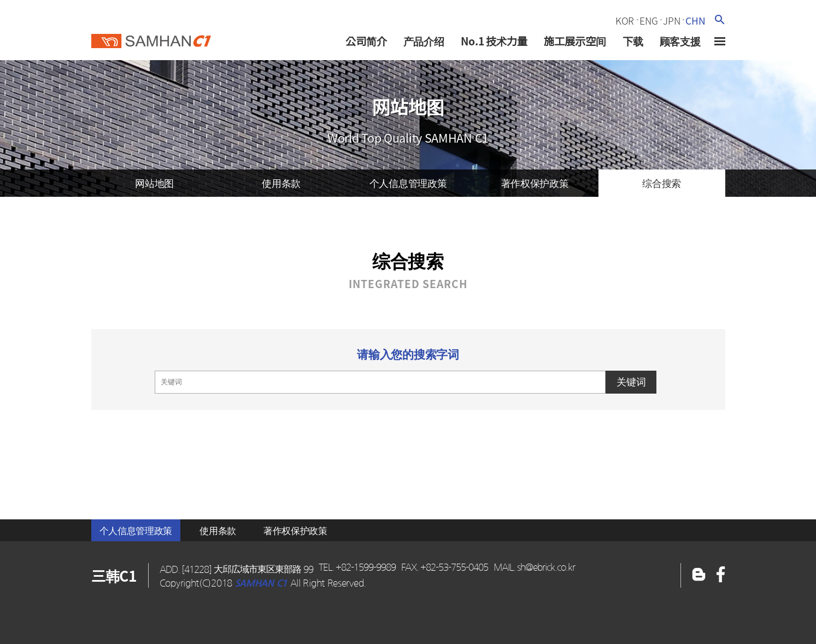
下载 (633, 41)
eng (648, 21)
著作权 (535, 183)
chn (695, 21)
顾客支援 (680, 41)
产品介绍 (424, 41)
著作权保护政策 (295, 530)
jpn (671, 21)
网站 (154, 183)
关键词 (631, 382)
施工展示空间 (575, 41)
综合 (662, 183)
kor (625, 21)
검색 (720, 19)
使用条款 (218, 530)
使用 (281, 183)
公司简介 (366, 41)
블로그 (721, 575)
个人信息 (408, 183)
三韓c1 (151, 38)
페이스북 (699, 575)
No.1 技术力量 (494, 41)
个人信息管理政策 (136, 530)
